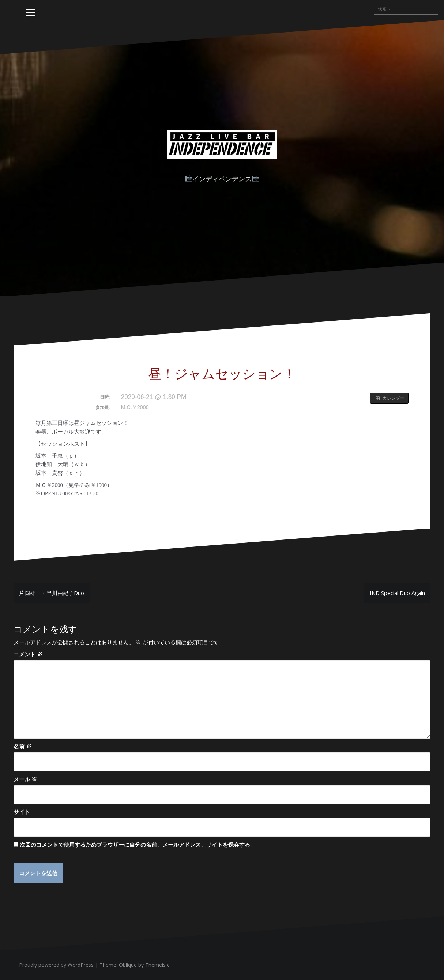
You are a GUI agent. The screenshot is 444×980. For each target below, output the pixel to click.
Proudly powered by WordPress (56, 965)
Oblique (128, 965)
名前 (22, 746)
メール (25, 779)
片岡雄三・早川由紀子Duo (52, 593)
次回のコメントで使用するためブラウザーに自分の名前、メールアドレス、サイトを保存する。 (138, 844)
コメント (28, 654)
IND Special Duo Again (397, 593)
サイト (22, 812)
